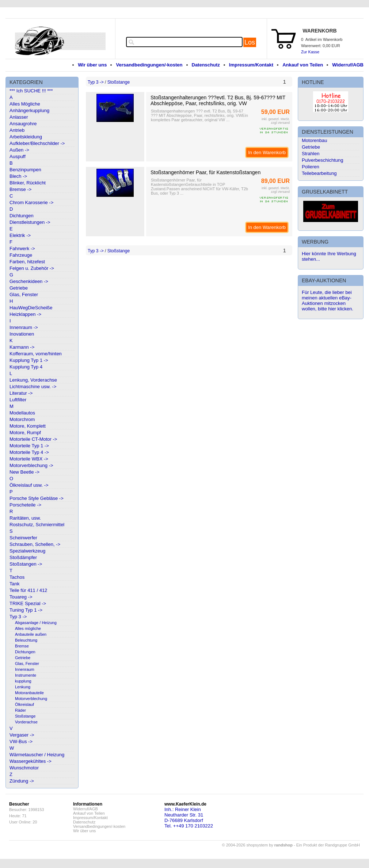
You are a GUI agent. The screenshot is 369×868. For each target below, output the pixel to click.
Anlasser (19, 117)
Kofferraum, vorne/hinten (36, 354)
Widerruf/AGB (348, 65)
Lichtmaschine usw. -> (33, 387)
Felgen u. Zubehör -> (32, 268)
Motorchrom (22, 419)
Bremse (22, 646)
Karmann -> (22, 347)
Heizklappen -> (25, 314)
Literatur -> (21, 393)
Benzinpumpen (25, 170)
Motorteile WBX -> (29, 459)
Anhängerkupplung (29, 110)
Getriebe (19, 288)
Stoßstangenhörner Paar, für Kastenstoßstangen (206, 172)
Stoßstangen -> (26, 564)
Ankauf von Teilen (303, 65)
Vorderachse (26, 722)
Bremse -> (20, 189)
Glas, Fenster (24, 295)
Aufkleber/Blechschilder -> (37, 143)
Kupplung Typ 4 (26, 367)
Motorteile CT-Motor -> (33, 439)
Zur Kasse (310, 52)
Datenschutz (206, 65)
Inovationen (22, 334)
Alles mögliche (28, 628)
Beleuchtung (26, 640)
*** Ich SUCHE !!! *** (31, 91)
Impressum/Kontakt (251, 65)
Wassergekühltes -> (31, 761)
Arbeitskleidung (26, 137)
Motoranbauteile (29, 693)
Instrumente (26, 675)
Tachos (17, 577)
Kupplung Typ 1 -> (29, 360)
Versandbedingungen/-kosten (149, 65)
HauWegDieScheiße (31, 308)
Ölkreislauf (24, 704)
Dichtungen (22, 216)
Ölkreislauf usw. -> (29, 485)
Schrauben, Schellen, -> (35, 544)
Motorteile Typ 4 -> (29, 452)
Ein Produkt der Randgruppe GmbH (328, 845)
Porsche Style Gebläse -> (37, 498)
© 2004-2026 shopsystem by (257, 845)
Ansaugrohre (23, 124)
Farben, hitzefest (27, 262)
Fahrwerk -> (22, 248)
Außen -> (19, 150)
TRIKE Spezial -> (28, 603)
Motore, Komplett (28, 426)
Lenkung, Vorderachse (33, 380)
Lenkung (23, 687)
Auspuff (18, 156)
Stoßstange (25, 716)
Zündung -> (22, 781)
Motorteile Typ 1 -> (29, 446)
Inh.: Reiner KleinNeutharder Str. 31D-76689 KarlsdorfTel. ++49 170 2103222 (189, 818)
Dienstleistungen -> (30, 222)
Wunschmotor (24, 768)
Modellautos (22, 413)
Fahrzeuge (21, 255)
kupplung (23, 681)
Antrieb (17, 130)
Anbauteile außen (31, 634)
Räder (20, 710)
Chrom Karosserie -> (31, 202)
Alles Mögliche (25, 104)
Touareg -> (21, 597)
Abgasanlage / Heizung (36, 623)
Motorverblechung (31, 699)
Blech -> (18, 176)
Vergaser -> (22, 735)
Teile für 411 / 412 (28, 590)
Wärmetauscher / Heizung (37, 755)
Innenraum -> (24, 327)
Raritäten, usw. (25, 518)
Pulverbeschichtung (322, 160)
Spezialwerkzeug (27, 551)
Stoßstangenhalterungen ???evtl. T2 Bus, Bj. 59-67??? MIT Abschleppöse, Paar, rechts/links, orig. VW (218, 100)
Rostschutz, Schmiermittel (37, 525)
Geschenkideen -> (29, 281)
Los (250, 42)
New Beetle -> (24, 472)
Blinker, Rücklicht (28, 183)
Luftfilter (18, 400)
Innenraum (25, 669)
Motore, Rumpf (25, 433)
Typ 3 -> (18, 617)
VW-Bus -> (21, 741)
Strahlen (311, 154)
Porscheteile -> (25, 505)
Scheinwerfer (23, 538)
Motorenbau (314, 140)
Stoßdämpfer (23, 557)
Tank (14, 584)
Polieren (311, 167)
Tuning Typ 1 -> (26, 610)
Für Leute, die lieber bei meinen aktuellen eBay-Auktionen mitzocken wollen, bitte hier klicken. (328, 301)
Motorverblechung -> (31, 465)
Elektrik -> (20, 235)
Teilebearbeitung (319, 173)
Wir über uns (92, 65)
